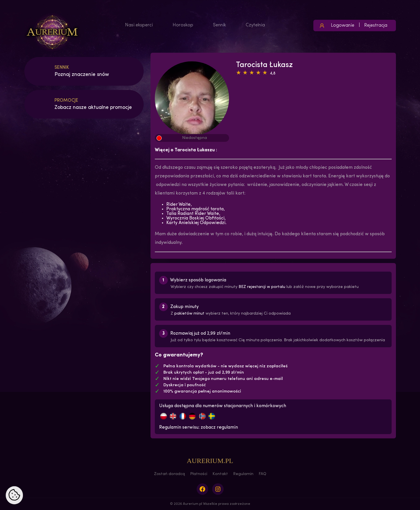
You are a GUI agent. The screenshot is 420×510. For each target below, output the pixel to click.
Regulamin (243, 474)
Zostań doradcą (169, 474)
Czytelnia (255, 25)
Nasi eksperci (139, 25)
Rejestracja (376, 25)
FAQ (262, 474)
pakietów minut (189, 314)
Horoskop (183, 25)
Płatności (199, 474)
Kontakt (220, 474)
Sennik (219, 25)
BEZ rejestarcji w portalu (262, 287)
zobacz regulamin (219, 427)
